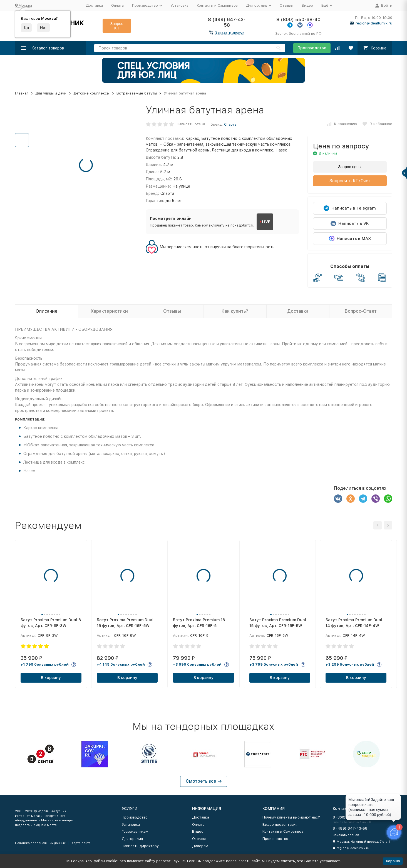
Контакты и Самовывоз (217, 5)
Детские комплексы (91, 93)
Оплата (117, 5)
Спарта (230, 124)
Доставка (94, 5)
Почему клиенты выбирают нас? (291, 817)
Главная (22, 93)
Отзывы (286, 5)
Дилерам (200, 846)
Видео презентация (280, 825)
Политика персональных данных (40, 843)
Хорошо (393, 861)
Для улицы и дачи (51, 93)
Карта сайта (81, 843)
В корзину (51, 678)
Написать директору (140, 846)
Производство (312, 48)
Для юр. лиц (132, 839)
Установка (179, 5)
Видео (307, 5)
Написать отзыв (191, 124)
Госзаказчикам (135, 831)
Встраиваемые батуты (137, 93)
